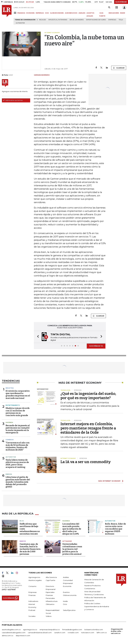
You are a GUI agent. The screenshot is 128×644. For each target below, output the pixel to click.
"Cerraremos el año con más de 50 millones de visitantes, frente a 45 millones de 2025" (18, 446)
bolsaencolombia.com (94, 630)
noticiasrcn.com (88, 633)
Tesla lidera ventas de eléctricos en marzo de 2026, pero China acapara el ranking (17, 464)
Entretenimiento (13, 405)
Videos (49, 616)
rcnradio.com (73, 633)
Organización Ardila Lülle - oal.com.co (117, 631)
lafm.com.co (102, 633)
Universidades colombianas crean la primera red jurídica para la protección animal (72, 549)
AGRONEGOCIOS (71, 13)
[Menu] (15, 13)
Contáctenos (90, 589)
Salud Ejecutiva (69, 610)
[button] (37, 337)
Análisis (66, 577)
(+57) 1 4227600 (9, 590)
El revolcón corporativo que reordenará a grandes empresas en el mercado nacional (18, 395)
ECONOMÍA (30, 13)
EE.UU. (22, 521)
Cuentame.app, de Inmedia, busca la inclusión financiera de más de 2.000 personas (30, 549)
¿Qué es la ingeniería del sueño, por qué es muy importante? (88, 396)
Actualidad (67, 541)
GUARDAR (119, 68)
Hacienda (9, 422)
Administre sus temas (13, 100)
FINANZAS (21, 13)
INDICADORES (114, 13)
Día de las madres (77, 20)
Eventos (66, 592)
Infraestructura (52, 601)
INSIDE (123, 13)
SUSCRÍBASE (121, 2)
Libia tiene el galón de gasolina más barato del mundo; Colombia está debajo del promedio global (18, 482)
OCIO (47, 13)
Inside (65, 601)
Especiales (50, 592)
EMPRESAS (40, 13)
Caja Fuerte (50, 580)
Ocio (65, 604)
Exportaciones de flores (96, 20)
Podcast (32, 610)
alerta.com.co (8, 636)
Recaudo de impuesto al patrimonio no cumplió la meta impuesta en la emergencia (18, 429)
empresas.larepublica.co (50, 630)
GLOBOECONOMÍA (57, 13)
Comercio (10, 440)
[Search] (109, 7)
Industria (10, 388)
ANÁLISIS (82, 13)
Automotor (20, 23)
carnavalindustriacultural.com (40, 633)
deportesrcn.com (23, 636)
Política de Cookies (92, 603)
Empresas (112, 20)
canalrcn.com (60, 633)
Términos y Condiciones (94, 594)
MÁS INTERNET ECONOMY (109, 481)
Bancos (23, 541)
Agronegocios (34, 577)
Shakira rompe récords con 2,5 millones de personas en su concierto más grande (18, 412)
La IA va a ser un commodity (86, 462)
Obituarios (50, 604)
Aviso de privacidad (92, 592)
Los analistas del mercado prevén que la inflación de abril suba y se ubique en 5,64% (72, 529)
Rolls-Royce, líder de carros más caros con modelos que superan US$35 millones (115, 529)
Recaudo (42, 20)
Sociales (32, 616)
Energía (9, 474)
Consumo (32, 586)
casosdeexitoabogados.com (14, 633)
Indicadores (33, 601)
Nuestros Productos (92, 586)
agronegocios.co (30, 630)
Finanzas (32, 595)
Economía (67, 586)
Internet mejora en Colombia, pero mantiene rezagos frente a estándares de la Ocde (88, 428)
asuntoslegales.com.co (11, 630)
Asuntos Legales (35, 580)
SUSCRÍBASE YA (96, 346)
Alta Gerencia (51, 577)
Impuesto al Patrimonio (58, 20)
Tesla (121, 20)
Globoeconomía (70, 595)
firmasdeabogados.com (72, 630)
